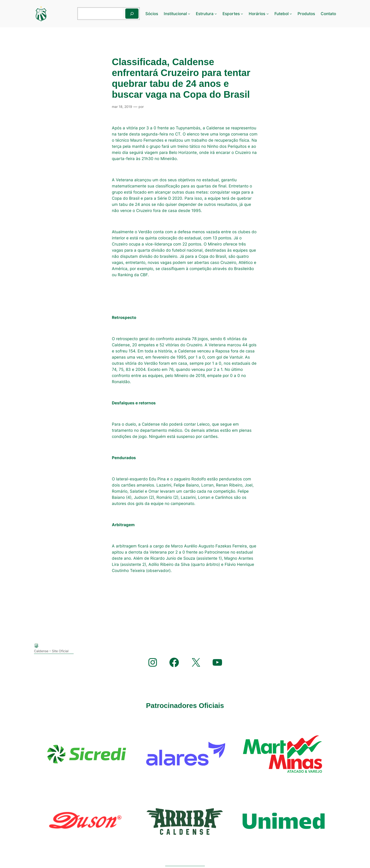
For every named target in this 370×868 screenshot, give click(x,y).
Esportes (231, 14)
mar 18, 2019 (122, 107)
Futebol (282, 14)
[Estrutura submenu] (216, 14)
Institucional (175, 14)
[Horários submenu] (268, 14)
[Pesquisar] (132, 14)
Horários (257, 14)
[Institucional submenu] (189, 14)
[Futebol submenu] (291, 14)
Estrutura (205, 14)
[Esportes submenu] (242, 14)
